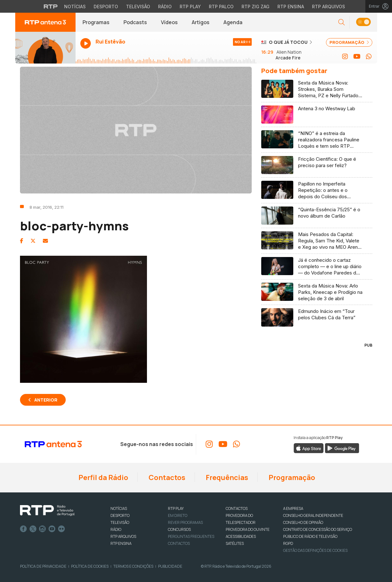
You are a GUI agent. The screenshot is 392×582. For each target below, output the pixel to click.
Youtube (52, 529)
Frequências (226, 477)
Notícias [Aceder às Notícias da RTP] (75, 7)
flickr (62, 529)
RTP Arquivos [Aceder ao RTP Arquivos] (329, 7)
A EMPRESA (293, 508)
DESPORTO (120, 515)
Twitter (33, 529)
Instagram (43, 529)
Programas (96, 22)
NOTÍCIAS (119, 508)
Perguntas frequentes (191, 536)
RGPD (288, 543)
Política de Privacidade (43, 566)
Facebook (23, 529)
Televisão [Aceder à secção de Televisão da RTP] (138, 7)
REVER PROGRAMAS (185, 522)
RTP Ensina (121, 543)
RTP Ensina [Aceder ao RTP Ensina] (291, 7)
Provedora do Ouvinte (248, 529)
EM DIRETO (178, 515)
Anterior (46, 400)
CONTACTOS (237, 508)
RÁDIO (116, 529)
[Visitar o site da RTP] (51, 6)
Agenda (233, 22)
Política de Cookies (90, 566)
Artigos (201, 22)
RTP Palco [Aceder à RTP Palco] (221, 7)
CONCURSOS (179, 529)
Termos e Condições (133, 566)
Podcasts (135, 22)
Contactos (166, 477)
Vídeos (169, 22)
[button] (342, 22)
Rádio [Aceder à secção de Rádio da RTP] (165, 7)
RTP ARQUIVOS (123, 536)
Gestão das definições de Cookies (315, 550)
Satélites (235, 543)
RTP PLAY (176, 508)
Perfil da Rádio (103, 477)
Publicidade (170, 566)
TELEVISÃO (120, 522)
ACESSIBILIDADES (241, 536)
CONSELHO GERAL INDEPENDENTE (313, 515)
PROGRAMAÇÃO (349, 42)
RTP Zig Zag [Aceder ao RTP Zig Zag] (256, 7)
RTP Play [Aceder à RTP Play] (190, 7)
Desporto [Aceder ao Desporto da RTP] (106, 7)
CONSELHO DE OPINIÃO (303, 522)
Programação (291, 477)
